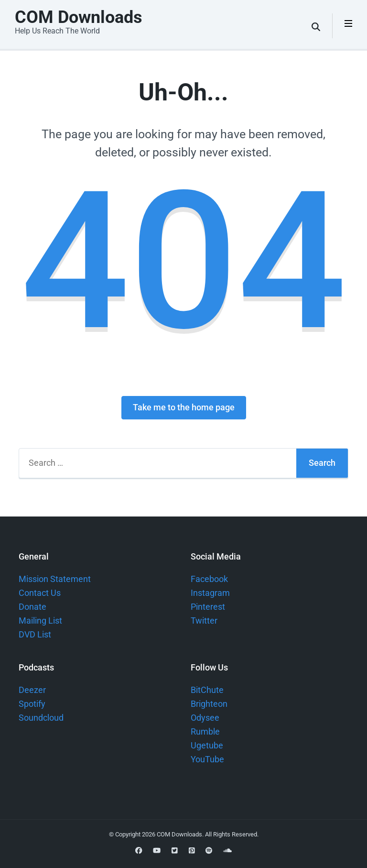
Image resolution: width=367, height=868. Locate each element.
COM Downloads (79, 17)
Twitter (204, 621)
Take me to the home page (184, 407)
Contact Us (40, 593)
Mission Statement (55, 579)
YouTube (207, 759)
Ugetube (207, 745)
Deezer (32, 690)
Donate (32, 607)
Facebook (209, 579)
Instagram (210, 593)
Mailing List (40, 621)
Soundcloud (41, 718)
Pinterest (208, 607)
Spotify (32, 704)
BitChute (207, 690)
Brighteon (209, 704)
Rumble (205, 731)
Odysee (205, 718)
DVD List (35, 634)
